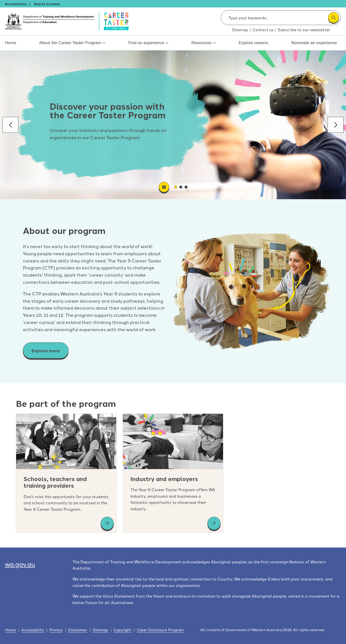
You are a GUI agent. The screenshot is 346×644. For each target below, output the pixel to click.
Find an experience (149, 45)
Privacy (56, 630)
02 (182, 187)
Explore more (46, 350)
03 (187, 187)
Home (10, 43)
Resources (204, 45)
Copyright (122, 630)
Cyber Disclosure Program (160, 630)
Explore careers (255, 43)
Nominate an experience (316, 43)
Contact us (263, 30)
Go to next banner (336, 125)
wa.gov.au (20, 564)
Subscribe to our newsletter (304, 30)
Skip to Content (47, 4)
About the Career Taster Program (73, 45)
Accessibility (16, 4)
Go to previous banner (10, 125)
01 (177, 187)
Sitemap (240, 30)
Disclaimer (78, 630)
